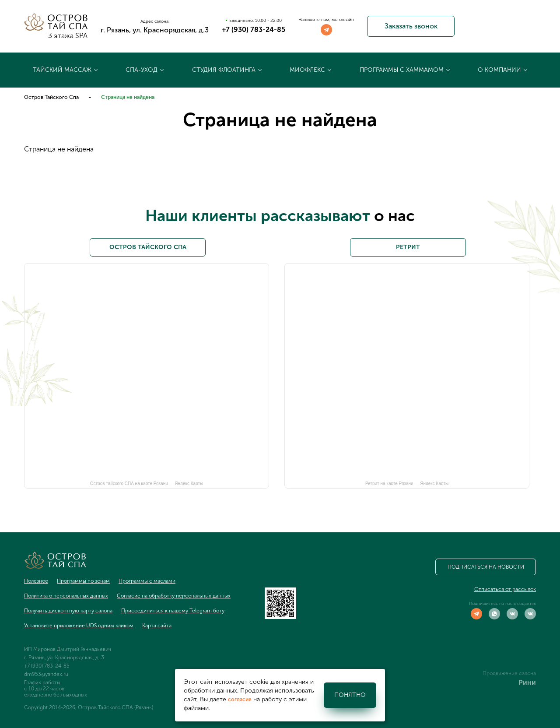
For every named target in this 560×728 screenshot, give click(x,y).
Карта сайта (157, 626)
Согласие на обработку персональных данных (174, 596)
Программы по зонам (83, 581)
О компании (499, 70)
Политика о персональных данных (66, 596)
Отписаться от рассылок (505, 589)
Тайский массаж (62, 70)
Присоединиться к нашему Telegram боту (173, 611)
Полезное (36, 581)
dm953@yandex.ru (46, 674)
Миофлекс (307, 70)
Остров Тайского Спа (51, 97)
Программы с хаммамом (402, 70)
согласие (240, 700)
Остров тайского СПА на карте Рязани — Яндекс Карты (147, 483)
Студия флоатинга (224, 70)
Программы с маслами (147, 581)
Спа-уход (142, 70)
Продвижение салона (509, 673)
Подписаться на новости (486, 567)
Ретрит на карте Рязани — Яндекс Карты (407, 483)
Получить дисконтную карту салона (68, 611)
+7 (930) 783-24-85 (254, 30)
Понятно (350, 695)
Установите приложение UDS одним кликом (79, 626)
